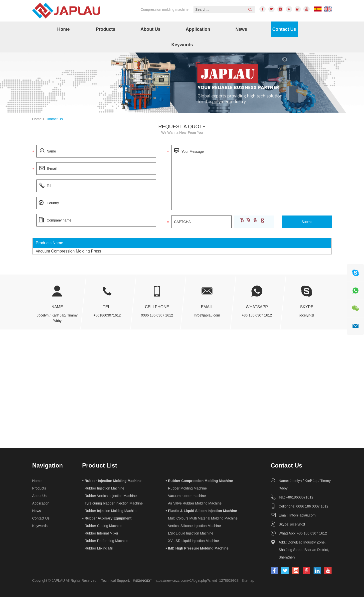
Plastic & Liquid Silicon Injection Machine (202, 511)
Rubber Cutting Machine (103, 526)
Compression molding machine (163, 9)
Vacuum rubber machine (187, 496)
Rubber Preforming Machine (106, 541)
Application (198, 30)
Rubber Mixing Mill (99, 549)
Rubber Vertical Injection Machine (111, 496)
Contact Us (284, 30)
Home (63, 30)
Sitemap (248, 581)
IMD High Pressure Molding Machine (198, 549)
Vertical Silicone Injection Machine (194, 526)
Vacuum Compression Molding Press (68, 252)
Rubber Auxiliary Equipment (108, 519)
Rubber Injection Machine (104, 489)
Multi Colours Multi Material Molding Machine (203, 519)
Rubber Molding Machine (187, 489)
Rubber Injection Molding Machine (113, 481)
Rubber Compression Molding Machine (200, 481)
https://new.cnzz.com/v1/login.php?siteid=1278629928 (197, 581)
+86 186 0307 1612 (257, 316)
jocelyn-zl (307, 316)
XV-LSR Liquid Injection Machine (193, 541)
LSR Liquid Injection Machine (191, 534)
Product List (100, 466)
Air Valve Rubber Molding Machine (195, 504)
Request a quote (182, 127)
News (241, 30)
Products (106, 30)
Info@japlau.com (207, 316)
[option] (182, 83)
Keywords (182, 45)
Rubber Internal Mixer (101, 534)
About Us (151, 30)
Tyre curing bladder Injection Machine (114, 504)
